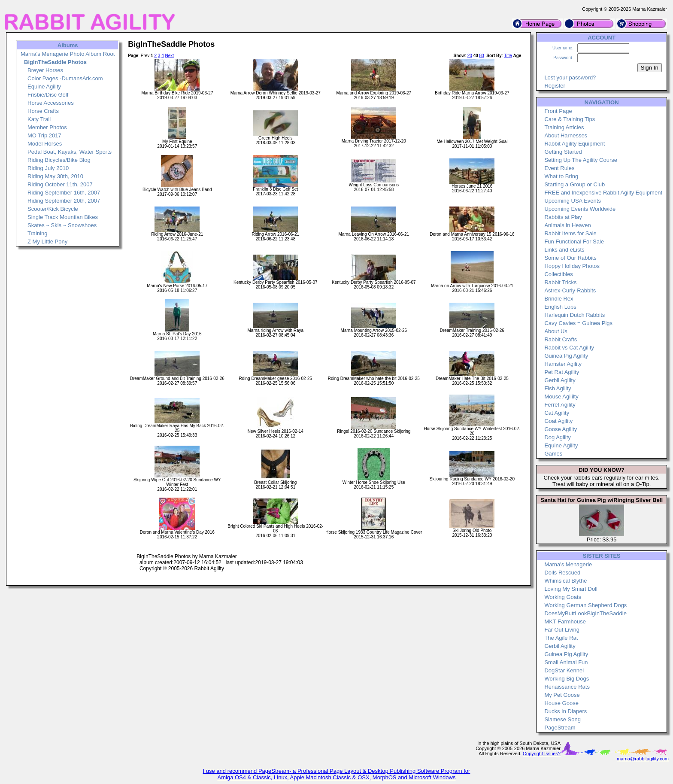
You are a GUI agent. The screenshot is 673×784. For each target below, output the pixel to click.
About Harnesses (566, 135)
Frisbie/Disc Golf (48, 95)
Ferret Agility (560, 405)
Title (508, 56)
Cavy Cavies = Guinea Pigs (578, 323)
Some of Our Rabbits (570, 258)
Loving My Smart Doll (571, 589)
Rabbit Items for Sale (570, 233)
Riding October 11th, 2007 (60, 184)
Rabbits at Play (563, 217)
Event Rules (559, 168)
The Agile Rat (561, 638)
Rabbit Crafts (561, 339)
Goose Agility (561, 429)
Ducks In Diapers (565, 711)
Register (555, 86)
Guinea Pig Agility (566, 356)
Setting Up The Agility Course (581, 160)
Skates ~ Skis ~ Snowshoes (62, 225)
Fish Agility (558, 388)
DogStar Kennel (564, 670)
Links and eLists (564, 250)
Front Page (558, 111)
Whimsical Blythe (565, 581)
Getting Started (563, 152)
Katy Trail (39, 119)
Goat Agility (558, 421)
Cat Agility (557, 413)
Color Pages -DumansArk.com (65, 78)
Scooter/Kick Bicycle (53, 209)
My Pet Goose (562, 695)
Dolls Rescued (562, 573)
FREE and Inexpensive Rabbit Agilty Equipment (603, 193)
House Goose (561, 703)
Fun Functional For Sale (574, 242)
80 (482, 56)
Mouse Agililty (561, 397)
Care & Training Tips (570, 119)
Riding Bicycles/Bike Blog (59, 160)
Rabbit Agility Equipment (574, 144)
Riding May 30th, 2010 (55, 176)
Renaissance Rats (567, 687)
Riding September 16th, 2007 (64, 193)
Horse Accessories (51, 103)
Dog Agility (557, 437)
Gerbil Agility (560, 380)
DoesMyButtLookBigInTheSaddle (585, 613)
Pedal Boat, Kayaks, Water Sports (70, 152)
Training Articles (564, 127)
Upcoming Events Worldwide (580, 209)
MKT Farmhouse (565, 621)
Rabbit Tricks (560, 282)
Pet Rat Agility (562, 372)
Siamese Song (562, 719)
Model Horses (45, 144)
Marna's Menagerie (568, 564)
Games (553, 454)
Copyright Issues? (542, 754)
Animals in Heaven (567, 225)
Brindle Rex (559, 299)
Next (169, 56)
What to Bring (561, 176)
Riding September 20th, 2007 (64, 201)
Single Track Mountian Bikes (63, 217)
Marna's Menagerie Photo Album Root (68, 54)
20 (470, 56)
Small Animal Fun (566, 662)
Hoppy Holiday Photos (572, 266)
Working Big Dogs (567, 679)
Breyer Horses (45, 70)
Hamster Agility (563, 364)
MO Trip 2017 (44, 135)
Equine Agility (44, 87)
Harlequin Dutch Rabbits (574, 315)
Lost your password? (570, 77)
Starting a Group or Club (574, 184)
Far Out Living (562, 630)
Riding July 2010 (48, 168)
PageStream (560, 728)
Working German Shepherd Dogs (585, 605)
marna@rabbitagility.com (643, 759)
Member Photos (47, 127)
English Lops (560, 307)
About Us (556, 331)
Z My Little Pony (47, 242)
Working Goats (563, 597)
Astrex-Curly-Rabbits (570, 290)
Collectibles (558, 274)
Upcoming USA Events (573, 201)
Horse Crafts (43, 111)
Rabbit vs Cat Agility (569, 348)
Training (37, 233)
